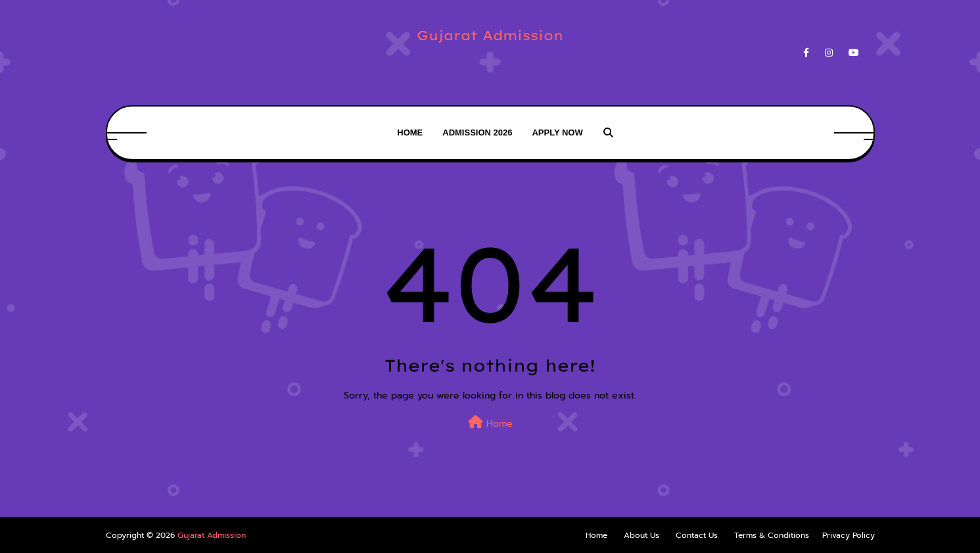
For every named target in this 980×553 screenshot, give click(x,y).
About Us (642, 535)
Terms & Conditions (772, 535)
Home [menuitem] (410, 132)
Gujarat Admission (490, 35)
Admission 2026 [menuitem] (477, 132)
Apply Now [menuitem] (557, 132)
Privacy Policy (849, 535)
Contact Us (697, 535)
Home (490, 423)
